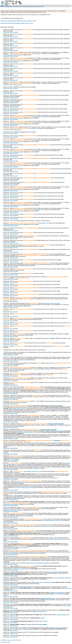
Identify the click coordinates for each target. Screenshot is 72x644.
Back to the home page (5, 642)
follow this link (28, 493)
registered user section (55, 628)
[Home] (7, 6)
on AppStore (59, 406)
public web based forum (26, 587)
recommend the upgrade (47, 526)
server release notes (51, 539)
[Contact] (36, 6)
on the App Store (15, 460)
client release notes (64, 539)
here (53, 513)
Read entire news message (11, 32)
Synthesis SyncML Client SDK (52, 303)
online (46, 621)
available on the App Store (21, 482)
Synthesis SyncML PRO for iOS (19, 408)
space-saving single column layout (63, 578)
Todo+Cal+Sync (60, 431)
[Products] (15, 6)
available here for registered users (53, 572)
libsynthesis (57, 441)
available (38, 54)
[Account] (41, 6)
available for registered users (57, 593)
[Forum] (23, 6)
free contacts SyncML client (29, 432)
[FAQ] (19, 6)
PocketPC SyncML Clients (63, 615)
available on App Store (32, 471)
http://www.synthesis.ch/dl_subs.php (12, 55)
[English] (2, 5)
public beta (26, 629)
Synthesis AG (10, 640)
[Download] (28, 6)
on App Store (36, 468)
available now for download (10, 504)
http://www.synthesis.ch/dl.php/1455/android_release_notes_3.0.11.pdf (18, 21)
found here (66, 392)
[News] (10, 6)
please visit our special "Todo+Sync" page (25, 487)
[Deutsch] (6, 5)
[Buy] (32, 6)
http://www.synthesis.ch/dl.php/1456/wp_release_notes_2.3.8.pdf (17, 23)
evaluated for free (47, 563)
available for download (31, 563)
